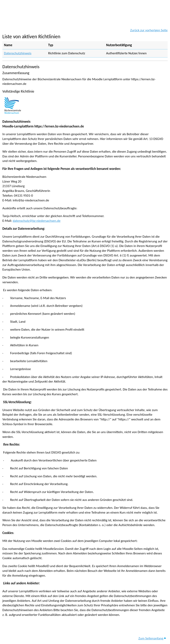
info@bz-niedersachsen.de (31, 200)
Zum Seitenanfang (152, 638)
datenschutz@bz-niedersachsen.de (37, 221)
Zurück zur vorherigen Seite (149, 30)
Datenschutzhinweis (18, 53)
